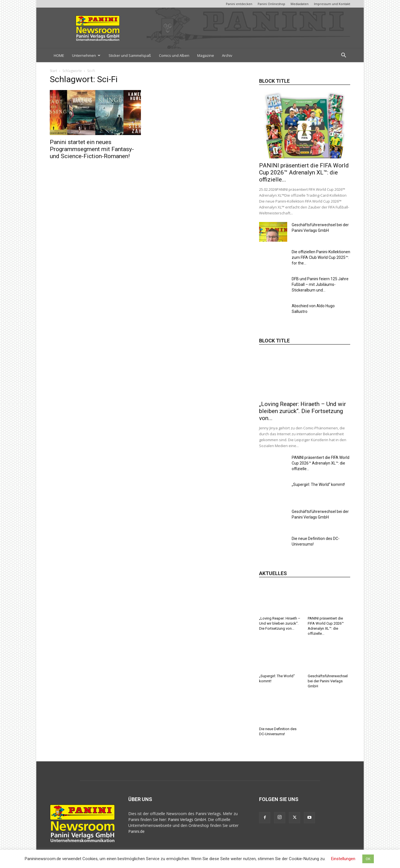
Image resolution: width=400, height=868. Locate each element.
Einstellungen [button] (343, 859)
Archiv (227, 55)
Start (53, 71)
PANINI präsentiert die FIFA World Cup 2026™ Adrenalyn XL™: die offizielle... (304, 172)
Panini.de (136, 831)
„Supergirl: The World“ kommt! (318, 485)
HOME (59, 55)
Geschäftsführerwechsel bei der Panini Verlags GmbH (328, 681)
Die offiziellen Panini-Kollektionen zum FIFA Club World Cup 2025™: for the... (321, 257)
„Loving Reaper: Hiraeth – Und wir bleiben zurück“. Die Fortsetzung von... (303, 411)
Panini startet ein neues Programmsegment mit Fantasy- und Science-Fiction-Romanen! (92, 149)
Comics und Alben (174, 55)
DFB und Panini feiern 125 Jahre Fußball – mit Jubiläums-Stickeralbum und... (320, 284)
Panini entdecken (239, 4)
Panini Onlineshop (271, 4)
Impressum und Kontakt (332, 4)
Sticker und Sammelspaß (130, 55)
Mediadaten (300, 4)
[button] (343, 56)
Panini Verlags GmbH (187, 819)
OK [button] (368, 859)
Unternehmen (86, 55)
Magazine (206, 55)
